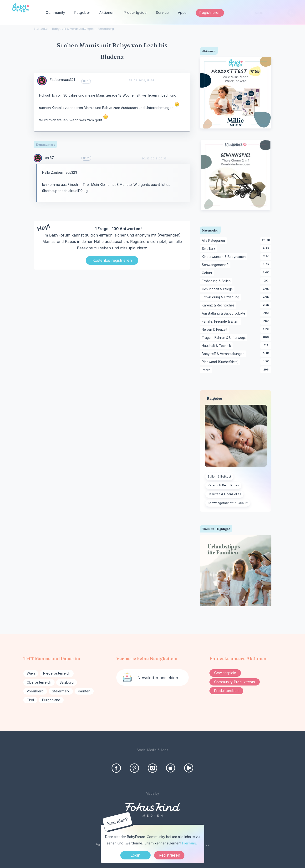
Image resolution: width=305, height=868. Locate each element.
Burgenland (51, 700)
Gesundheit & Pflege (218, 289)
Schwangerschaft (216, 265)
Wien (31, 673)
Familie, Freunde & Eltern (221, 322)
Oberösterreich (39, 682)
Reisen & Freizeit (215, 330)
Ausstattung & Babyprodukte (224, 314)
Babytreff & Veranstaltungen (224, 354)
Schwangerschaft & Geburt (228, 503)
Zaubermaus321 (62, 80)
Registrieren (210, 12)
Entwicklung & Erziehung (221, 297)
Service (162, 12)
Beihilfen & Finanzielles (224, 494)
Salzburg (67, 682)
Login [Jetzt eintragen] (135, 855)
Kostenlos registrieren (112, 260)
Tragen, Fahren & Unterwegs (225, 338)
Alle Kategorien (214, 241)
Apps (182, 12)
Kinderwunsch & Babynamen (225, 257)
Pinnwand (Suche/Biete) (221, 362)
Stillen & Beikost (219, 476)
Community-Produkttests (235, 682)
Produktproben (226, 691)
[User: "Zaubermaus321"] (42, 81)
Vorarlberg (35, 691)
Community (56, 12)
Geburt (208, 273)
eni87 (49, 158)
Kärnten (84, 691)
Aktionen (107, 12)
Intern (207, 370)
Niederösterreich (57, 673)
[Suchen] (292, 13)
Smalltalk (209, 249)
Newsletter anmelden (158, 678)
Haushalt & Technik (217, 346)
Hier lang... (190, 843)
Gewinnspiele (225, 673)
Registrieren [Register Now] (169, 855)
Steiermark (61, 691)
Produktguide (135, 12)
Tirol (30, 700)
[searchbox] (273, 13)
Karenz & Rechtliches (219, 306)
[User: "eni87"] (38, 158)
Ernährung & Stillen (217, 281)
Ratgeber (82, 12)
